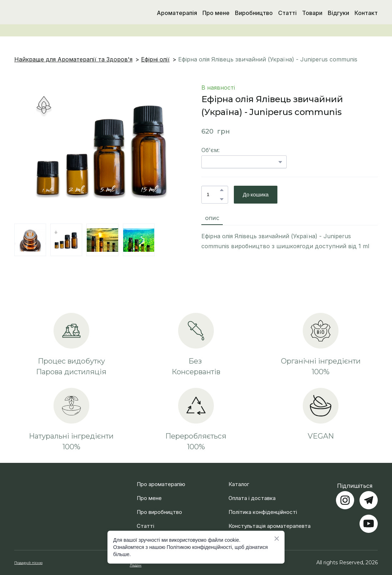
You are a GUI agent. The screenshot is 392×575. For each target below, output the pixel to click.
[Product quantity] (213, 195)
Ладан (135, 565)
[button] (222, 190)
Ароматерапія (177, 13)
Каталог (239, 484)
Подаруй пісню (28, 563)
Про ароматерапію (161, 484)
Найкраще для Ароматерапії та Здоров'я (73, 59)
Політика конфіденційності (263, 512)
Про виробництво (159, 512)
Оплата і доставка (252, 498)
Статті (287, 13)
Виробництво (254, 13)
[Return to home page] (51, 13)
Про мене (216, 13)
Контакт (366, 13)
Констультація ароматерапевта (270, 526)
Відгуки (338, 13)
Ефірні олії (155, 59)
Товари (312, 13)
